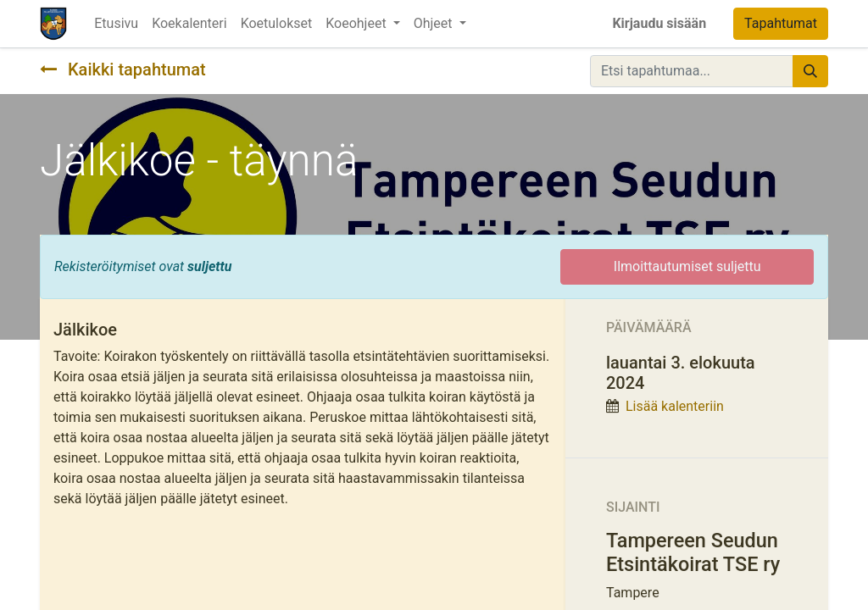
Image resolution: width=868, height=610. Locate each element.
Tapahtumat (781, 23)
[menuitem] (116, 24)
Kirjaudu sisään (659, 23)
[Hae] (810, 71)
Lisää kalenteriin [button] (675, 406)
